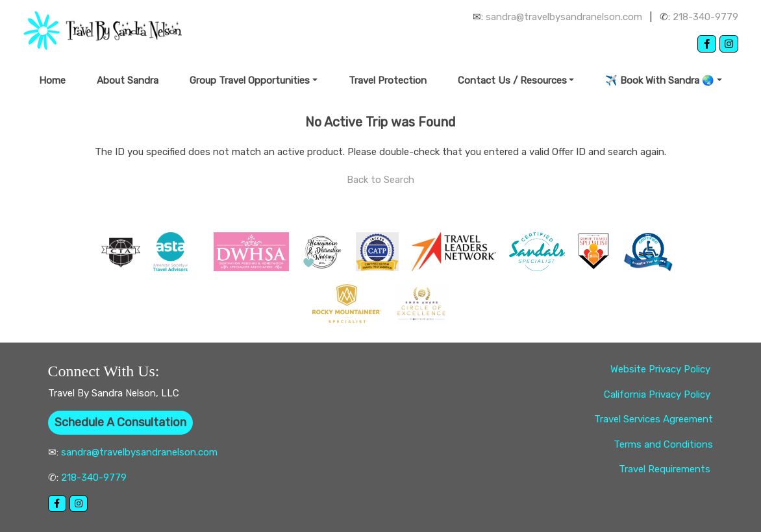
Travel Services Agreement (654, 419)
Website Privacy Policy (662, 369)
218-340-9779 (705, 17)
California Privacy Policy (658, 394)
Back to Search (380, 180)
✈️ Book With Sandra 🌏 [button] (660, 80)
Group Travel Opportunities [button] (250, 80)
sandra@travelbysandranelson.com (564, 17)
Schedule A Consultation (120, 422)
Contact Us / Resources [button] (512, 80)
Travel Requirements (666, 469)
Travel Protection (388, 80)
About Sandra (128, 80)
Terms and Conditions (663, 444)
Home (52, 80)
